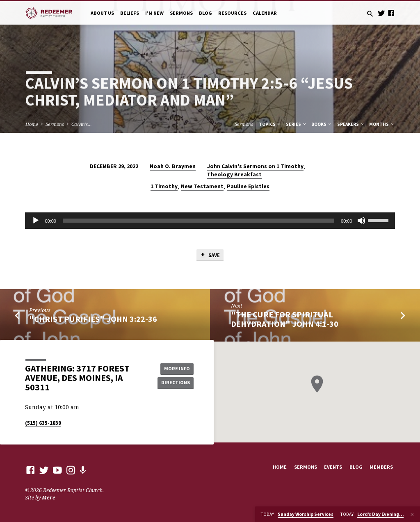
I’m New (154, 13)
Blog (205, 13)
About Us (102, 13)
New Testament (202, 186)
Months (382, 124)
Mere (49, 498)
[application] (210, 221)
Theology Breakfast (234, 174)
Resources (232, 13)
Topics (270, 124)
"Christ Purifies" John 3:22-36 (93, 320)
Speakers (351, 124)
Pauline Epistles (248, 186)
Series (296, 124)
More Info (175, 368)
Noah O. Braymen (173, 166)
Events (333, 467)
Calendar (265, 13)
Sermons (181, 13)
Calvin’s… (82, 124)
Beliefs (130, 13)
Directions (175, 383)
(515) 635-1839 (43, 423)
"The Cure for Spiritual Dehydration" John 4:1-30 (285, 320)
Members (381, 467)
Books (322, 124)
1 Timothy (164, 186)
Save (210, 256)
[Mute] (361, 221)
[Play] (36, 221)
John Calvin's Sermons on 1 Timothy (255, 166)
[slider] (199, 221)
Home (32, 124)
